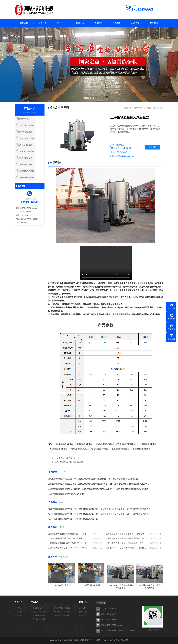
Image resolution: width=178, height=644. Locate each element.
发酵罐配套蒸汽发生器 (141, 449)
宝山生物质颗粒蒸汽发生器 (60, 519)
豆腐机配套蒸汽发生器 (64, 444)
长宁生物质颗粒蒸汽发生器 (112, 509)
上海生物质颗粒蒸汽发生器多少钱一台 (95, 484)
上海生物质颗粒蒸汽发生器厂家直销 (132, 489)
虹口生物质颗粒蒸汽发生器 (86, 514)
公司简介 (18, 608)
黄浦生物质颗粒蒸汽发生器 (60, 509)
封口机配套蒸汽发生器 (147, 444)
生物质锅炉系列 (27, 119)
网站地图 (124, 640)
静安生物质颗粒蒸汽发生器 (139, 509)
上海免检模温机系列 (29, 185)
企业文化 (18, 612)
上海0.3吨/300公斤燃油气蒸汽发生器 (69, 462)
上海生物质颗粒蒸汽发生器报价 (92, 479)
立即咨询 (152, 147)
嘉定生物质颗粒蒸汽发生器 (86, 519)
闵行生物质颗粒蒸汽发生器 (139, 514)
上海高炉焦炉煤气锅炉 (30, 127)
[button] (76, 156)
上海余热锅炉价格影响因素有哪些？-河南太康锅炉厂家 (68, 534)
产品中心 (61, 23)
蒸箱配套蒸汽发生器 (84, 444)
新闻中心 (80, 23)
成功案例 (98, 23)
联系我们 (154, 23)
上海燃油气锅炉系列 (29, 156)
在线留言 (135, 23)
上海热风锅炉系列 (28, 163)
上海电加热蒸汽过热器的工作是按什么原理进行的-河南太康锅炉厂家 (68, 543)
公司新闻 (83, 608)
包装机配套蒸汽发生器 (104, 444)
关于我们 (43, 23)
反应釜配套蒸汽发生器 (121, 449)
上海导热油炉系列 (28, 149)
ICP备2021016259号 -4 (111, 640)
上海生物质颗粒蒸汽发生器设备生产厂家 (132, 484)
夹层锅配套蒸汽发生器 (58, 449)
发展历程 (18, 615)
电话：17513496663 (108, 614)
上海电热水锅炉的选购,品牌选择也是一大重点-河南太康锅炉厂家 (68, 548)
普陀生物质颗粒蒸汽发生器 (60, 514)
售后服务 (117, 23)
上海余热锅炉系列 (28, 170)
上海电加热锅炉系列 (29, 178)
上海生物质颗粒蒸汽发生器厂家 (62, 479)
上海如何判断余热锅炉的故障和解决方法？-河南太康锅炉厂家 (126, 543)
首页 (135, 108)
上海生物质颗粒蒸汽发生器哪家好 (123, 479)
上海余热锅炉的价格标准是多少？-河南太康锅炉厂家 (126, 534)
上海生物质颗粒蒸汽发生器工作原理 (98, 489)
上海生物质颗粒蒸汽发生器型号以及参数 (66, 494)
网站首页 (24, 23)
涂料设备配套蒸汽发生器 (126, 444)
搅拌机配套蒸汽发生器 (79, 449)
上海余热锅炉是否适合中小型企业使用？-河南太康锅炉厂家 (68, 538)
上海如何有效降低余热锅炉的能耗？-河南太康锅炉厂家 (126, 548)
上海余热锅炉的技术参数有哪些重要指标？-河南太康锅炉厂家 (126, 538)
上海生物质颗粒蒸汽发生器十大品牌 (64, 489)
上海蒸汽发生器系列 (29, 141)
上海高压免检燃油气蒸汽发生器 (67, 458)
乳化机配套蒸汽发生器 (100, 449)
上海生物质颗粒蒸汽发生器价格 (62, 484)
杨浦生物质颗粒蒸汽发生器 (112, 514)
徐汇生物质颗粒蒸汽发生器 (86, 509)
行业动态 (83, 612)
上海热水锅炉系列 (28, 134)
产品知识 (83, 615)
